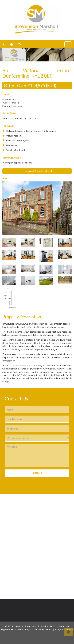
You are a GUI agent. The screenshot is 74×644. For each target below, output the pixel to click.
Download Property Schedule (37, 171)
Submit (37, 473)
